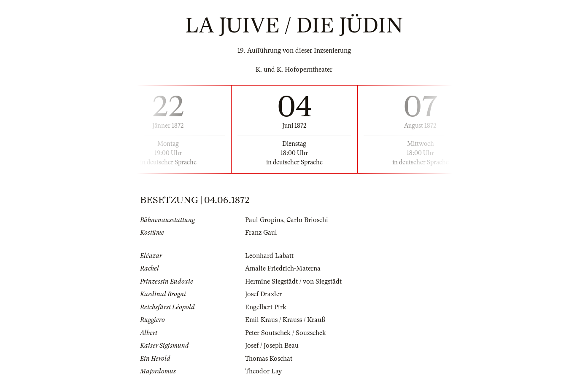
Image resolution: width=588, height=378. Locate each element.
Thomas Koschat (269, 359)
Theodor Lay (263, 371)
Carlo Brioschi (307, 220)
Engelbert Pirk (266, 307)
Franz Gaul (261, 233)
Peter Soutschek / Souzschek (286, 333)
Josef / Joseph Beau (272, 346)
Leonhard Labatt (269, 256)
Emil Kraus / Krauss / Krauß (285, 320)
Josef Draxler (263, 294)
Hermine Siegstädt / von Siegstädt (293, 281)
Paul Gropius (264, 220)
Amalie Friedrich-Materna (283, 268)
